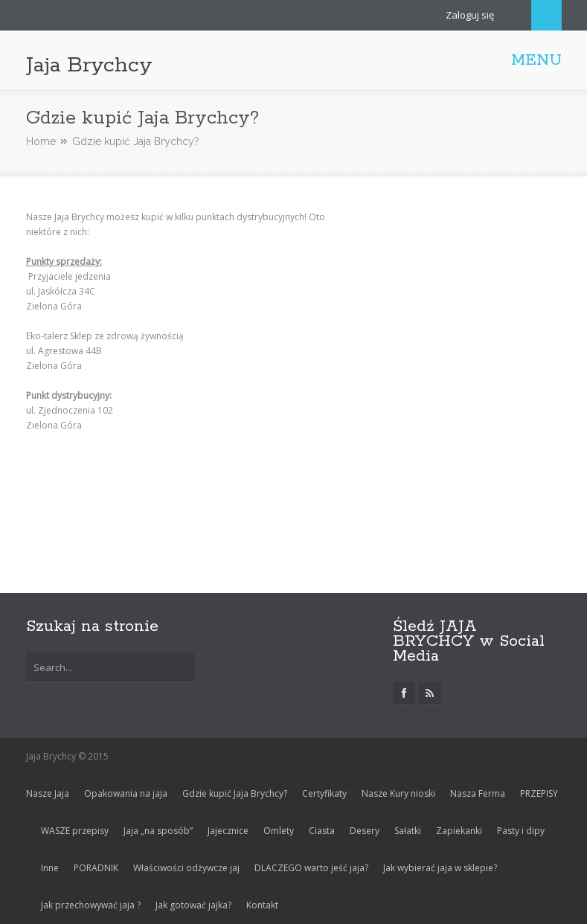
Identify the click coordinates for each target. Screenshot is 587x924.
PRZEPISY (539, 793)
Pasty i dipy (521, 831)
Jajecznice (228, 831)
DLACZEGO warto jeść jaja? (311, 868)
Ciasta (322, 831)
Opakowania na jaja (126, 793)
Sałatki (408, 831)
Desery (365, 831)
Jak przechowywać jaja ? (91, 905)
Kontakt (262, 905)
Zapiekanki (459, 831)
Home (41, 141)
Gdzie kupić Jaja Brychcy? (235, 793)
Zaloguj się (470, 15)
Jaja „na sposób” (158, 831)
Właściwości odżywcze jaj (186, 868)
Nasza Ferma (478, 793)
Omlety (279, 831)
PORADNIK (96, 868)
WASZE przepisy (75, 831)
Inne (50, 868)
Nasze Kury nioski (398, 793)
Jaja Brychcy (89, 65)
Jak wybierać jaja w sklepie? (440, 868)
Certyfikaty (324, 793)
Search (546, 15)
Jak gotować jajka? (193, 905)
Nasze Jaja (48, 793)
